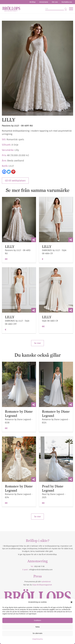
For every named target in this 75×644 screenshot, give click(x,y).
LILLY (10, 247)
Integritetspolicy (37, 639)
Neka (37, 627)
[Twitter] (9, 172)
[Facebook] (4, 172)
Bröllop (33, 2)
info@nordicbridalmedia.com (41, 570)
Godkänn (38, 620)
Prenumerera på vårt (38, 582)
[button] (71, 602)
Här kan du (38, 585)
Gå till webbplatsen (15, 181)
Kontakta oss (67, 2)
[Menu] (70, 9)
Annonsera (44, 2)
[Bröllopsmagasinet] (30, 9)
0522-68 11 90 (39, 566)
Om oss (55, 2)
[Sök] (56, 9)
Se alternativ (37, 633)
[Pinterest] (13, 172)
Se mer (37, 343)
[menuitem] (33, 2)
